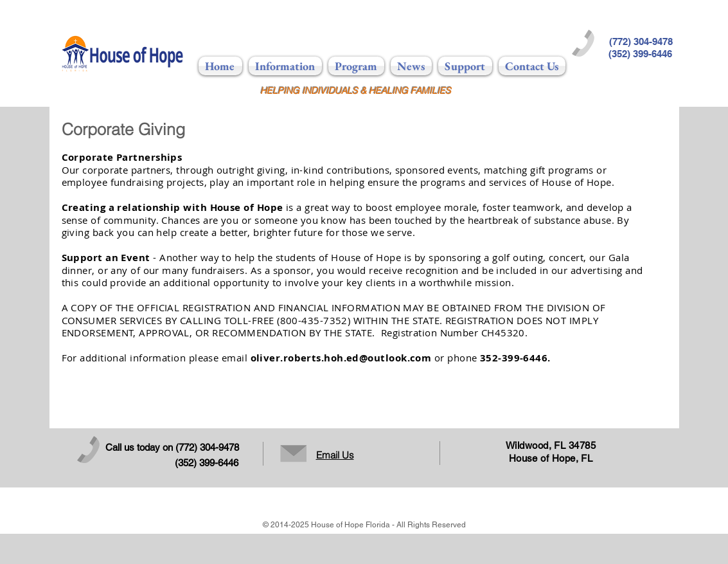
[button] (285, 66)
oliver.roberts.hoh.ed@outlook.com (341, 358)
